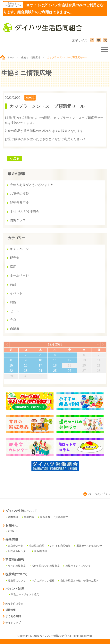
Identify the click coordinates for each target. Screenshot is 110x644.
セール (30, 98)
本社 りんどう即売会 (24, 212)
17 (40, 365)
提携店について (16, 581)
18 (55, 365)
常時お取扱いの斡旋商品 (45, 566)
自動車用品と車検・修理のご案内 (78, 581)
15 (11, 365)
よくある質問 (12, 616)
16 (26, 365)
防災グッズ (18, 220)
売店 (13, 320)
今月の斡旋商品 (16, 566)
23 (26, 371)
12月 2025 (55, 344)
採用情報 (9, 610)
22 (11, 371)
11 (55, 360)
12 (70, 360)
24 (40, 371)
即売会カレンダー (17, 551)
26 (70, 371)
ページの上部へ (97, 494)
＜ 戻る (14, 159)
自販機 (15, 329)
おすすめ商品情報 (59, 546)
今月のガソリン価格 (42, 581)
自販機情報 (40, 551)
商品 (13, 284)
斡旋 (13, 302)
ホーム (7, 57)
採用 (13, 267)
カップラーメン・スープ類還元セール (47, 106)
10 (40, 360)
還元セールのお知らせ (88, 546)
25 (55, 371)
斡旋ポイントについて (77, 566)
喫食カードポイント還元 (24, 594)
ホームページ (19, 275)
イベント (16, 293)
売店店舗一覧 (14, 546)
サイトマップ (12, 623)
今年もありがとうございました (32, 185)
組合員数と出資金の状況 (53, 517)
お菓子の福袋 (19, 194)
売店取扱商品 (36, 546)
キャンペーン (19, 249)
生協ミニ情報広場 (31, 57)
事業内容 (28, 517)
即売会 (15, 258)
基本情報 (12, 517)
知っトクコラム (13, 604)
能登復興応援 (19, 203)
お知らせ (12, 531)
